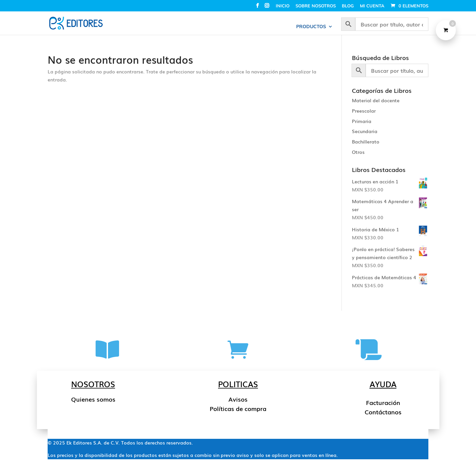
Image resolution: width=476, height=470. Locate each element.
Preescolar (364, 111)
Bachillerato (366, 141)
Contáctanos (383, 412)
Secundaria (365, 131)
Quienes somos (93, 399)
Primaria (362, 121)
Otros (358, 152)
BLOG (348, 6)
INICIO (283, 6)
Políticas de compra (238, 408)
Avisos (238, 399)
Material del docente (376, 100)
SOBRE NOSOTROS (316, 6)
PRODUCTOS (311, 27)
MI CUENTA (372, 6)
